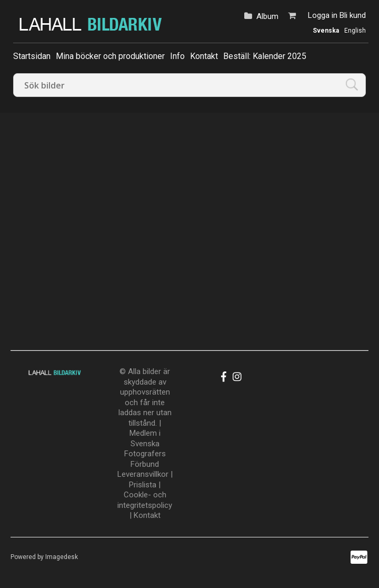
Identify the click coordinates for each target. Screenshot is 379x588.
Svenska (326, 31)
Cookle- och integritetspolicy (145, 500)
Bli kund (353, 15)
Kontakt (204, 56)
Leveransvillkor (143, 474)
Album (267, 16)
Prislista (143, 485)
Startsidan (32, 56)
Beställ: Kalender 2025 (265, 56)
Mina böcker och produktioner (110, 56)
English (355, 31)
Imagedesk (62, 557)
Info (177, 56)
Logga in (323, 15)
